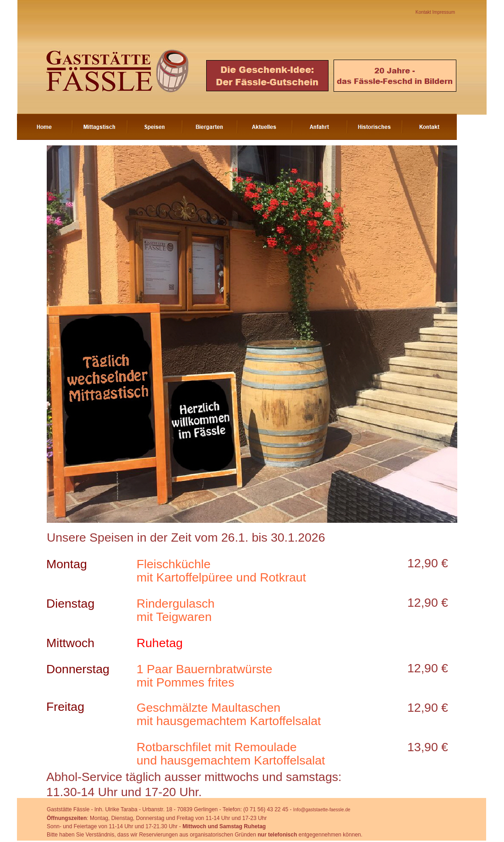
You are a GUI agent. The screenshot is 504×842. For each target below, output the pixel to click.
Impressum (444, 12)
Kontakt (424, 12)
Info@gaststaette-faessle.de (322, 810)
